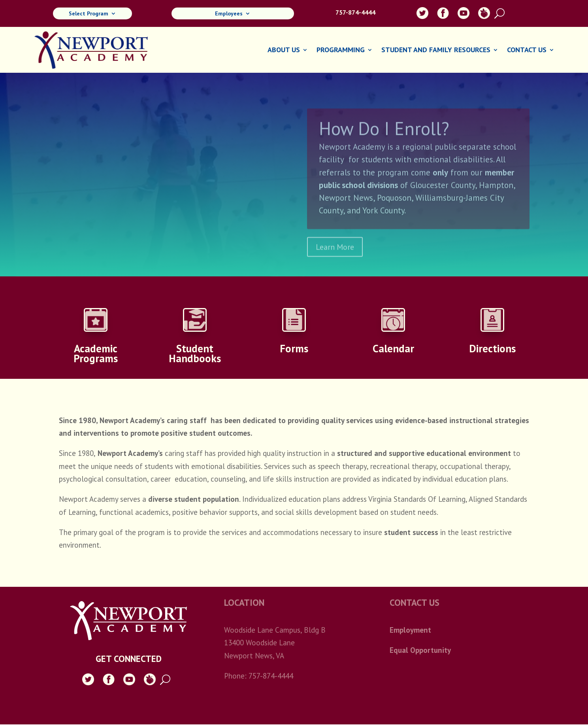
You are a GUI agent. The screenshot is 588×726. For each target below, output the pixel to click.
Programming (341, 51)
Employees (229, 14)
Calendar (393, 348)
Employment (410, 630)
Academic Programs (96, 353)
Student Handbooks (195, 353)
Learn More (335, 256)
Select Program (89, 14)
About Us (284, 51)
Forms (294, 348)
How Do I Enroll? (384, 137)
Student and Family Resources (436, 51)
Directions (492, 348)
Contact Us (527, 51)
